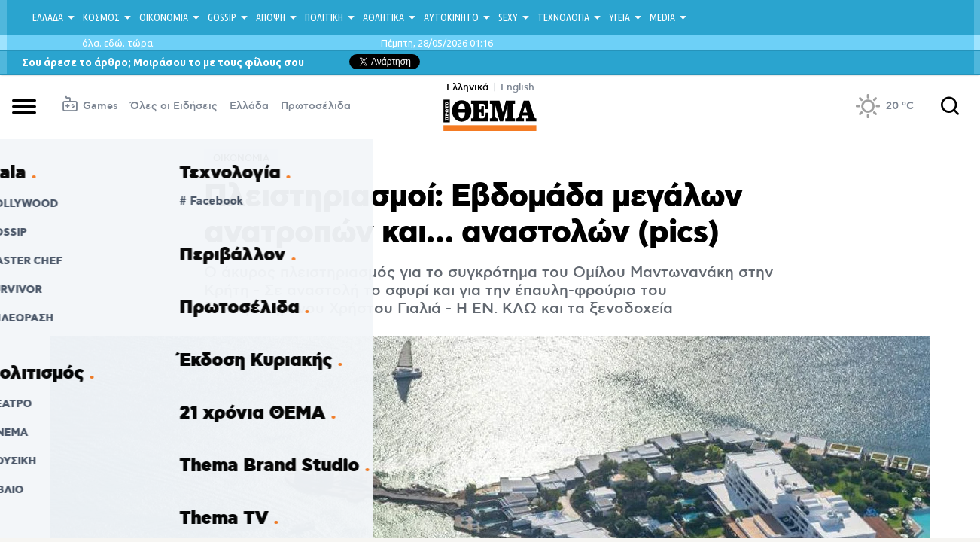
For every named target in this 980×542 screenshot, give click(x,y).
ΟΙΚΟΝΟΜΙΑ (164, 17)
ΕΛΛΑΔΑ (48, 17)
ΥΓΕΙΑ (619, 17)
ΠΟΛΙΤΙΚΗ (324, 17)
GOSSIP (222, 17)
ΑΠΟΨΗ (271, 17)
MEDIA (662, 17)
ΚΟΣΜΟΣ (101, 17)
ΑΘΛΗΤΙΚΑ (383, 17)
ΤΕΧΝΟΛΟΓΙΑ (563, 17)
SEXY (508, 17)
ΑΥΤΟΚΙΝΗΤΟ (451, 17)
